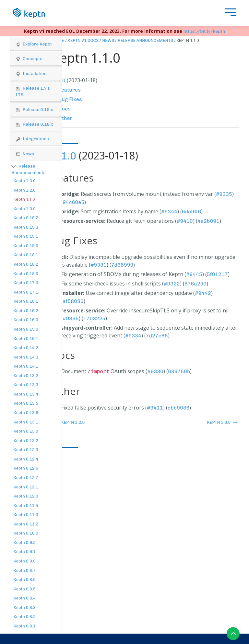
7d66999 (122, 265)
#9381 (99, 265)
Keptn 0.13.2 (26, 376)
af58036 (73, 301)
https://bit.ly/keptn (204, 31)
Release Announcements (145, 40)
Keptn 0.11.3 (26, 515)
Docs (65, 109)
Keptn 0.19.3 (26, 227)
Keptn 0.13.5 (26, 403)
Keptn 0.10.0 (26, 533)
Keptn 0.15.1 (26, 339)
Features (70, 90)
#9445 (194, 274)
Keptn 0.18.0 (26, 274)
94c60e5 (73, 202)
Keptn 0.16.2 (26, 311)
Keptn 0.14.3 (26, 357)
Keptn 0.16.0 (26, 320)
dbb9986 (179, 407)
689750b (179, 371)
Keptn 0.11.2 (26, 524)
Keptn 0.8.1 (25, 626)
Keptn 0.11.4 (26, 505)
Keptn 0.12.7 (26, 478)
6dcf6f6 (192, 212)
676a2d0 (196, 284)
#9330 (155, 371)
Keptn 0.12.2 (26, 441)
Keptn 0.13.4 (26, 394)
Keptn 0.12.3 (26, 450)
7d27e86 (157, 336)
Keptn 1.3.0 (25, 181)
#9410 (185, 221)
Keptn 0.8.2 (25, 617)
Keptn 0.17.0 (26, 283)
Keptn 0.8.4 (25, 598)
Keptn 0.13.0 (26, 431)
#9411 (155, 407)
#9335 (224, 194)
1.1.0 (64, 156)
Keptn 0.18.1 (26, 255)
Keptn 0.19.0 (26, 246)
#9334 (133, 336)
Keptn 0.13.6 (26, 413)
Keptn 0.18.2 (26, 264)
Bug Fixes (70, 99)
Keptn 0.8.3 (25, 607)
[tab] (36, 44)
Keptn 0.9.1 (25, 552)
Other (65, 118)
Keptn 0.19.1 (26, 236)
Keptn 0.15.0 (26, 329)
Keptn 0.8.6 (25, 580)
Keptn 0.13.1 (26, 422)
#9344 (169, 212)
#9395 (71, 318)
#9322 (172, 284)
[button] (36, 44)
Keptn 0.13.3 (26, 385)
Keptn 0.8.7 (25, 570)
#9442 (203, 293)
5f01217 (217, 274)
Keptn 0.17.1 (26, 292)
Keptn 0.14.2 (26, 348)
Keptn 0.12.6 (26, 468)
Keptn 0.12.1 (26, 487)
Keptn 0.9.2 (25, 543)
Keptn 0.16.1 (26, 301)
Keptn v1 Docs (83, 40)
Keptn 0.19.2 (26, 218)
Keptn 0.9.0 (25, 561)
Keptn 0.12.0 (26, 496)
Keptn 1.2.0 (25, 190)
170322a (95, 318)
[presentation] (229, 13)
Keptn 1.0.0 (25, 209)
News (108, 40)
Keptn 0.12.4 (26, 459)
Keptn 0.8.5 (25, 589)
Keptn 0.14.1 (26, 366)
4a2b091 (208, 221)
